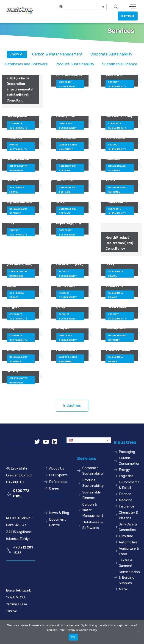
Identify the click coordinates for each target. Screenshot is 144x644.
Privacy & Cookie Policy (81, 630)
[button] (128, 16)
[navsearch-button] (116, 7)
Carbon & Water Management (57, 54)
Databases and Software (26, 64)
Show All (17, 54)
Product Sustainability (75, 64)
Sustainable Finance (120, 64)
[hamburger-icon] (132, 7)
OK (73, 637)
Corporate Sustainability (111, 54)
